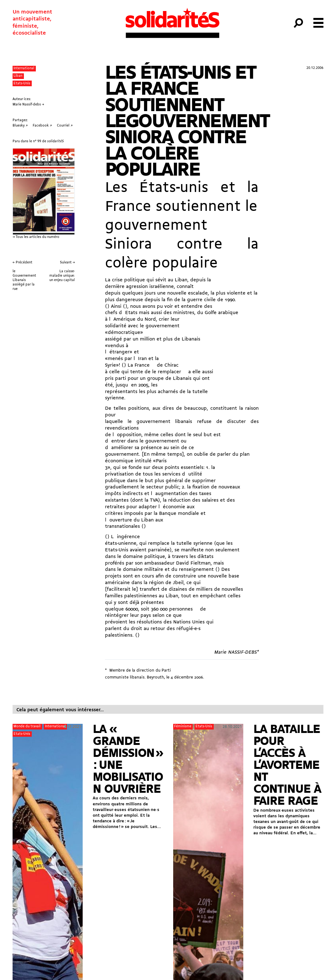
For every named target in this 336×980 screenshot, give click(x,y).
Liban (18, 76)
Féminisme (183, 727)
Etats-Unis (22, 84)
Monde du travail (27, 727)
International (24, 68)
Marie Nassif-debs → (28, 105)
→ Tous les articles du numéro (36, 237)
